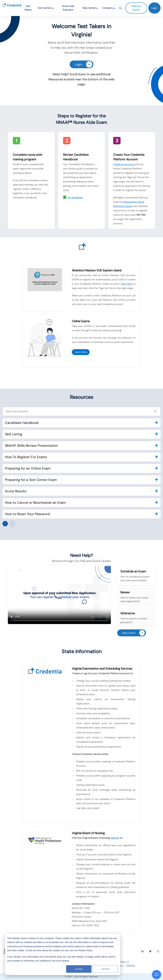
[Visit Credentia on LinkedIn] (143, 951)
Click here (126, 284)
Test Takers (28, 8)
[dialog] (63, 955)
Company (109, 8)
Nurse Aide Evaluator (68, 8)
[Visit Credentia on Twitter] (150, 951)
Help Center (90, 8)
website (115, 838)
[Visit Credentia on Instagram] (158, 951)
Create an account (124, 164)
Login (83, 64)
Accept (79, 969)
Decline (105, 969)
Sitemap (130, 965)
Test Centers (46, 8)
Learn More (81, 352)
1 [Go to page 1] (5, 524)
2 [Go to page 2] (12, 524)
